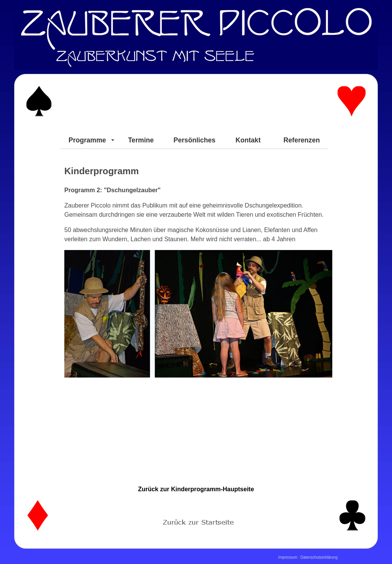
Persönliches (194, 140)
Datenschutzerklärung (319, 557)
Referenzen (302, 140)
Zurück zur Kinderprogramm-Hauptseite (196, 489)
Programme (87, 140)
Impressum (288, 557)
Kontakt (248, 140)
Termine (141, 140)
